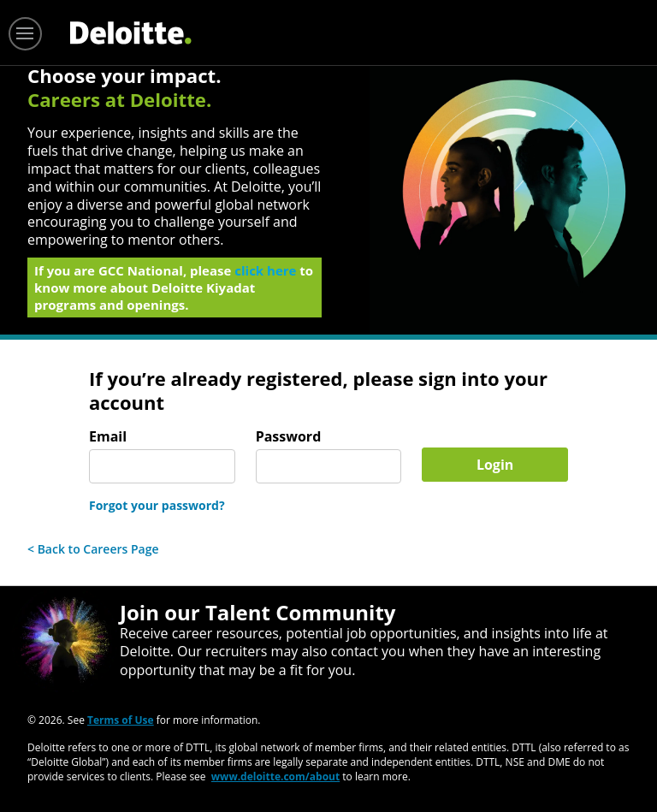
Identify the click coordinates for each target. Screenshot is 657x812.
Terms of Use (121, 720)
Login (495, 465)
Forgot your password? (157, 505)
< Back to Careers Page (93, 549)
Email (108, 437)
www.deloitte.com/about (275, 776)
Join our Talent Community (257, 612)
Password (289, 437)
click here (265, 276)
